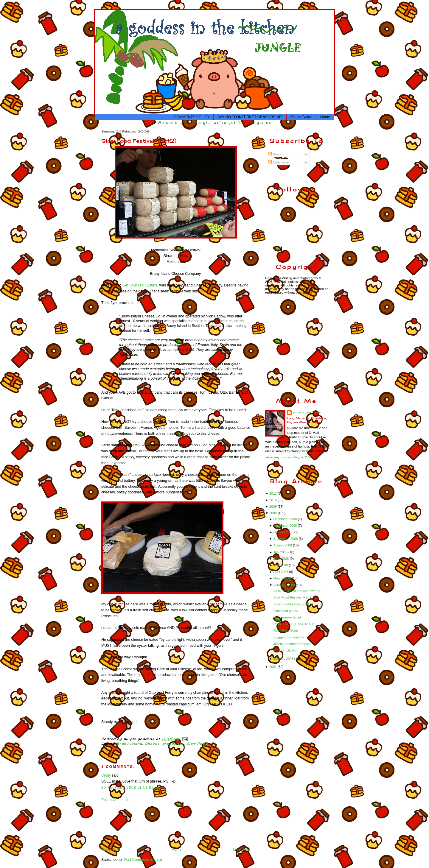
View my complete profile (288, 457)
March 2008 (282, 578)
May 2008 (281, 565)
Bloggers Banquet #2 (289, 637)
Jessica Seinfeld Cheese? (293, 644)
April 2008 (281, 572)
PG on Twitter (301, 117)
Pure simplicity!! (285, 650)
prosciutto (173, 744)
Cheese (152, 744)
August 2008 (283, 545)
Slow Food (197, 744)
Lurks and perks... (287, 611)
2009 (273, 507)
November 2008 (285, 526)
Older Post (242, 850)
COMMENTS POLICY (192, 117)
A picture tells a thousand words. (297, 591)
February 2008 (284, 585)
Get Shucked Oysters (140, 285)
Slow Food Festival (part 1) (293, 604)
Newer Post (111, 850)
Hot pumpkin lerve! (287, 617)
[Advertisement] (120, 824)
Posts (275, 154)
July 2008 (281, 552)
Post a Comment (115, 800)
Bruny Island (129, 744)
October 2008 (284, 532)
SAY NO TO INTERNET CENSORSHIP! (250, 117)
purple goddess (307, 412)
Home (325, 117)
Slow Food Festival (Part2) (139, 141)
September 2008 (286, 539)
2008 (273, 513)
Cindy (106, 775)
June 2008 (281, 559)
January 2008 (284, 659)
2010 (273, 500)
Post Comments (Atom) (143, 860)
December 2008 (285, 519)
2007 (273, 667)
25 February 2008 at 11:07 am (131, 788)
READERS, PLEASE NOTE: (294, 624)
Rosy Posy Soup (286, 630)
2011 (273, 493)
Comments (279, 162)
